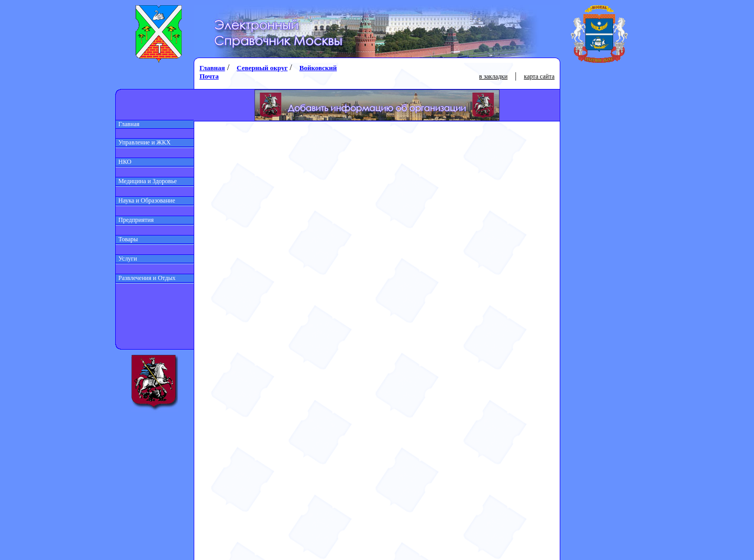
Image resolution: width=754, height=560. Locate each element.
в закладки (493, 76)
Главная (127, 124)
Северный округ (262, 68)
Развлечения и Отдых (146, 278)
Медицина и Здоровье (146, 181)
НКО (124, 162)
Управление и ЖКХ (143, 142)
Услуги (126, 259)
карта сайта (539, 76)
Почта (209, 76)
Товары (127, 239)
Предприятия (135, 220)
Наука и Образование (146, 200)
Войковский (318, 68)
